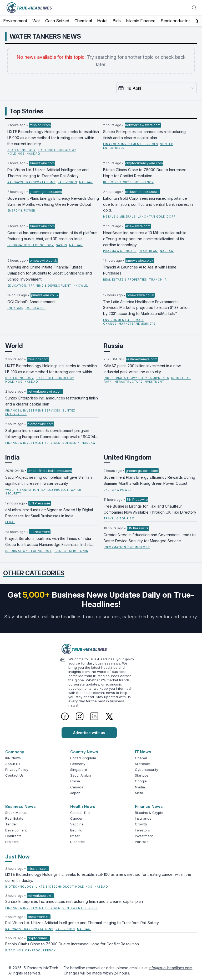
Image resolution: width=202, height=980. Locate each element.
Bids (117, 21)
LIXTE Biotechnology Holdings (64, 887)
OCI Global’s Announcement (31, 302)
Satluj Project (55, 490)
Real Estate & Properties (125, 280)
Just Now (17, 857)
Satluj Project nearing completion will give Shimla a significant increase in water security (49, 480)
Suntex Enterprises (80, 908)
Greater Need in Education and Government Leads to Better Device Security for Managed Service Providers (150, 538)
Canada (77, 787)
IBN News (13, 758)
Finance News (149, 806)
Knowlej (81, 286)
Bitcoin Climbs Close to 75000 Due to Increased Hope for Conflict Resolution (145, 173)
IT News (143, 752)
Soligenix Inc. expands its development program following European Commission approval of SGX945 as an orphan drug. (51, 434)
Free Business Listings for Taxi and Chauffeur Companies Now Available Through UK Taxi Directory (150, 509)
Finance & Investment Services (131, 144)
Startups (142, 775)
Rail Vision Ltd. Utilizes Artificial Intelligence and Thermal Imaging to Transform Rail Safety (48, 173)
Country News (84, 752)
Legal (10, 522)
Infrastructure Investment (139, 382)
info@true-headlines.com (170, 968)
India (12, 457)
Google (141, 781)
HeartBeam (148, 251)
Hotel (102, 21)
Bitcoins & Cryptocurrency (128, 182)
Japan (75, 793)
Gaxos (61, 245)
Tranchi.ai (158, 280)
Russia (113, 346)
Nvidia (140, 787)
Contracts (13, 836)
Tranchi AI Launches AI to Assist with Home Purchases (140, 270)
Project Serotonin (71, 551)
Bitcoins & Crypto (149, 813)
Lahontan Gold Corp (156, 217)
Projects (12, 842)
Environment (15, 21)
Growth (141, 824)
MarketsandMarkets (137, 324)
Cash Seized (57, 21)
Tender (11, 824)
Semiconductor (175, 21)
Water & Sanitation (22, 490)
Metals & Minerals (119, 217)
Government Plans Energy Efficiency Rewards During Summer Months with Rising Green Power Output (53, 201)
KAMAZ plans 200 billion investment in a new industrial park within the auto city (142, 369)
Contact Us (14, 775)
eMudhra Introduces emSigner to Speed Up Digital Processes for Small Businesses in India (49, 513)
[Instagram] (80, 716)
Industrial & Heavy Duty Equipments (136, 378)
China (75, 781)
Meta (139, 793)
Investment (144, 836)
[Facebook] (65, 716)
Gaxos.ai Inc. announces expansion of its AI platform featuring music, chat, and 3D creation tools (52, 236)
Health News (83, 806)
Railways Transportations (31, 182)
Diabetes (77, 842)
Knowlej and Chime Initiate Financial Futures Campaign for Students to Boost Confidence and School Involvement (50, 273)
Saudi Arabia (81, 775)
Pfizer (75, 836)
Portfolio (142, 842)
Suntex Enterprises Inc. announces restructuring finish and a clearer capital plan (144, 135)
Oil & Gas (15, 308)
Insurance (143, 818)
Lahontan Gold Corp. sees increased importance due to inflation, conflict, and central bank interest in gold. (148, 204)
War (36, 21)
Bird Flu (76, 830)
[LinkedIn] (94, 716)
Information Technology (31, 245)
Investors (142, 830)
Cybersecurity (147, 770)
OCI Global (36, 308)
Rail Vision (67, 182)
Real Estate (14, 818)
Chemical (83, 21)
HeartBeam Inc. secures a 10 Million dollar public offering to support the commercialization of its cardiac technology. (145, 239)
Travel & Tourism (119, 518)
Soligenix (71, 443)
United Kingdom (128, 457)
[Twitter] (109, 716)
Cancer (76, 818)
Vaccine (77, 824)
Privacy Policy (17, 770)
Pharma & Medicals (120, 251)
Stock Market (16, 813)
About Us (13, 764)
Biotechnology (22, 150)
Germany (78, 764)
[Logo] (101, 649)
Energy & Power (21, 210)
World (14, 346)
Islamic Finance (141, 21)
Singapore (79, 770)
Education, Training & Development (39, 286)
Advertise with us (89, 733)
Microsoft (143, 764)
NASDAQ (33, 154)
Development (16, 830)
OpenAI (141, 758)
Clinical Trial (80, 813)
